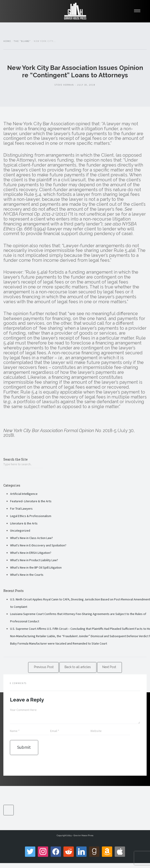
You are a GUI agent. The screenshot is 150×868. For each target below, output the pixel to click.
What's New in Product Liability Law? (34, 560)
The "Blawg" (22, 41)
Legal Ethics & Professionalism (31, 516)
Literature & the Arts (24, 523)
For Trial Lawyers (21, 509)
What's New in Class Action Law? (31, 538)
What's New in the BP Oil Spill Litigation (36, 567)
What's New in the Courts (27, 575)
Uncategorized (20, 530)
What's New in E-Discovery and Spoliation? (38, 545)
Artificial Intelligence (24, 494)
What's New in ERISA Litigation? (31, 553)
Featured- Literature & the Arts (31, 501)
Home (7, 41)
